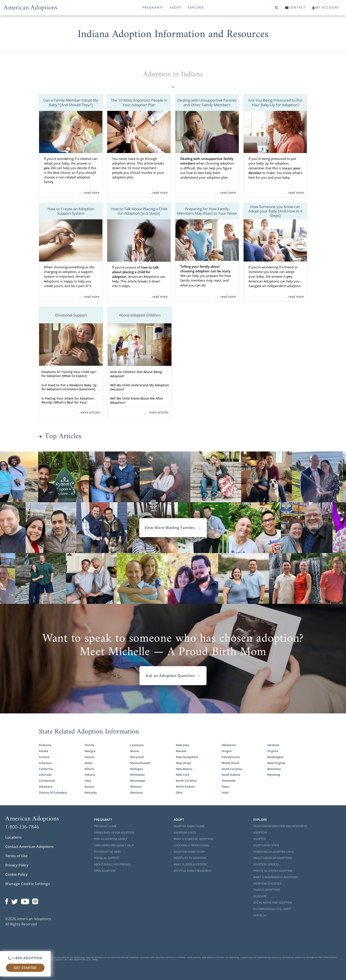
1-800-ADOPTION (25, 958)
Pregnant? (153, 7)
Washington (275, 757)
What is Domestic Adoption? (194, 839)
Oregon (227, 751)
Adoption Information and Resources (280, 826)
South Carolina (232, 769)
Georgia (90, 751)
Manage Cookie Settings (28, 884)
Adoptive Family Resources (193, 871)
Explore (196, 7)
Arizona (44, 757)
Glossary (260, 896)
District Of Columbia (53, 792)
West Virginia (276, 763)
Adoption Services (266, 864)
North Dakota (185, 787)
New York (182, 775)
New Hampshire (187, 757)
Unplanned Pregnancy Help (114, 845)
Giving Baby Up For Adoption (114, 833)
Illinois (89, 769)
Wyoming (274, 775)
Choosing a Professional (192, 845)
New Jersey (183, 763)
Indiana (90, 775)
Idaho (88, 763)
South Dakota (231, 775)
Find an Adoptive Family (111, 839)
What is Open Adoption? (190, 864)
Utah (225, 792)
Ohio (179, 792)
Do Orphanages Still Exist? (272, 909)
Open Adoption (105, 871)
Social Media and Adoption (273, 903)
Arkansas (45, 763)
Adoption (260, 833)
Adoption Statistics (267, 884)
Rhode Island (230, 763)
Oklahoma (229, 745)
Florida (89, 745)
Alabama (45, 745)
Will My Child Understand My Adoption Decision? (140, 387)
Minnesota (137, 775)
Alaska (43, 751)
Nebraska (182, 745)
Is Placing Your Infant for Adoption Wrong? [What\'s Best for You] (68, 400)
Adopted (259, 839)
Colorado (45, 775)
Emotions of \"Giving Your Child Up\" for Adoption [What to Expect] (69, 374)
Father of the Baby (107, 852)
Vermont (273, 745)
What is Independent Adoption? (276, 877)
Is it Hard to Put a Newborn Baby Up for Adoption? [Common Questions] (69, 387)
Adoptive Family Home (189, 826)
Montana (136, 792)
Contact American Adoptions (29, 847)
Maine (134, 751)
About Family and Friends (112, 864)
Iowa (88, 781)
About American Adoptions (273, 858)
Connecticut (47, 781)
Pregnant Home (105, 826)
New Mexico (184, 769)
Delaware (46, 787)
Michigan (136, 769)
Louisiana (137, 745)
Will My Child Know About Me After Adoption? (137, 400)
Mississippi (138, 781)
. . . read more (89, 192)
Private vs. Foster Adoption (273, 871)
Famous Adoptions (267, 890)
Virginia (273, 751)
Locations (13, 837)
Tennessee (228, 781)
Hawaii (89, 757)
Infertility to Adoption (190, 858)
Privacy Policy (17, 865)
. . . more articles (88, 412)
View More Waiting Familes (173, 528)
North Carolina (186, 781)
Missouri (136, 787)
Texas (225, 787)
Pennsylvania (231, 757)
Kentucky (91, 792)
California (46, 769)
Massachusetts (140, 763)
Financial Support (107, 858)
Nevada (181, 751)
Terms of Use (16, 856)
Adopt (176, 7)
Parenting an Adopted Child (274, 852)
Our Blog (260, 915)
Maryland (137, 757)
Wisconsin (274, 769)
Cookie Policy (16, 874)
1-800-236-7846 (22, 827)
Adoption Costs (185, 833)
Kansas (89, 787)
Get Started (25, 968)
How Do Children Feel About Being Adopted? (136, 374)
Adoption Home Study (189, 852)
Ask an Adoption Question (173, 676)
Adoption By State (266, 845)
